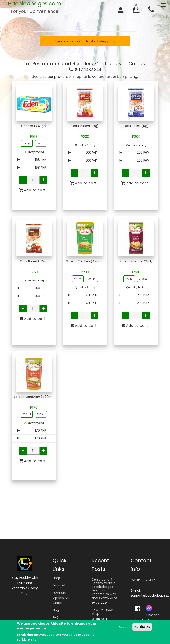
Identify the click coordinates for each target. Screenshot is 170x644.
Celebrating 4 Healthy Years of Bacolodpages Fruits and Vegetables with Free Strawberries (105, 589)
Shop (56, 578)
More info (29, 640)
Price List (59, 585)
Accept (124, 627)
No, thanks (142, 627)
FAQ (56, 618)
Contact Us (108, 64)
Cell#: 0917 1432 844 (143, 583)
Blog (56, 610)
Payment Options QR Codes (61, 598)
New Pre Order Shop (102, 612)
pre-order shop (68, 77)
